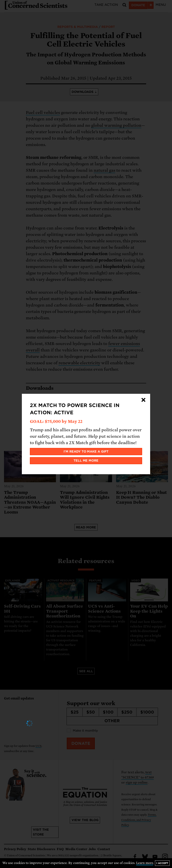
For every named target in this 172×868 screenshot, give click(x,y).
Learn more (145, 863)
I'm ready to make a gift (86, 452)
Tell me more (86, 461)
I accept (162, 863)
